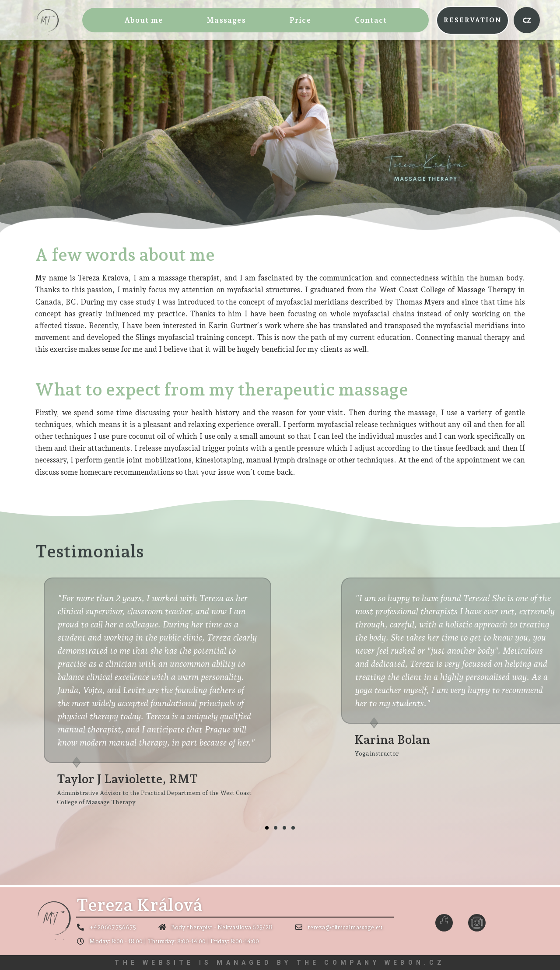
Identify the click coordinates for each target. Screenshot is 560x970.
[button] (472, 20)
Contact (371, 20)
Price (300, 20)
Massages (226, 20)
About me (144, 20)
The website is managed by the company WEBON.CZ (280, 963)
